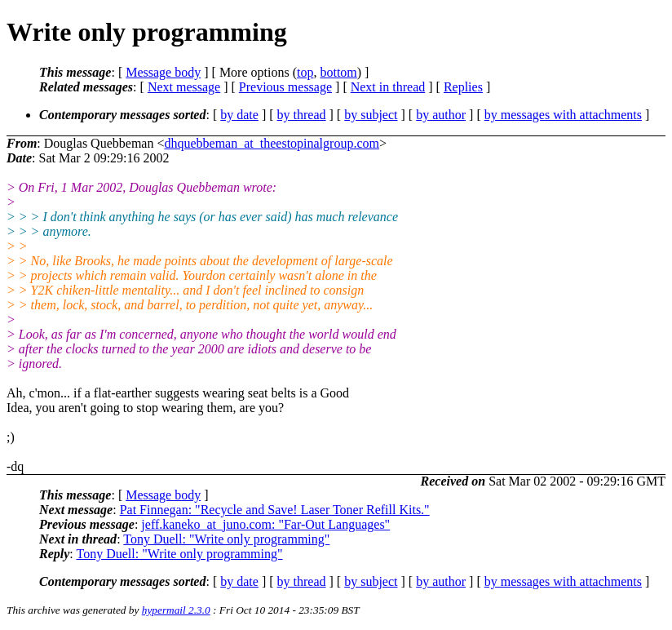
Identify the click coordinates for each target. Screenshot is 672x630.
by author (441, 115)
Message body (163, 72)
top (305, 72)
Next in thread (388, 87)
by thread (302, 115)
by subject (371, 115)
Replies (463, 87)
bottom (338, 72)
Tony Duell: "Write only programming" (226, 539)
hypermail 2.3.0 (176, 610)
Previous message (285, 87)
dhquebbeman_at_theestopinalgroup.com (271, 143)
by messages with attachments (563, 115)
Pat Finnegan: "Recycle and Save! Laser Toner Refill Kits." (275, 510)
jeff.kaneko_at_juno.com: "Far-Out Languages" (265, 524)
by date (239, 115)
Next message (184, 87)
